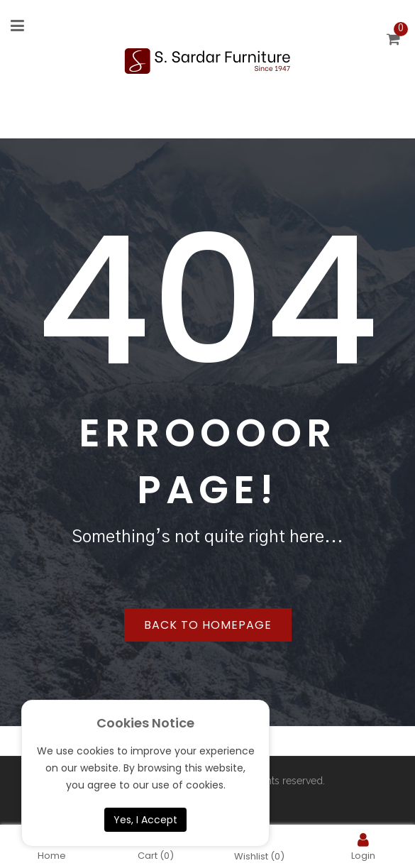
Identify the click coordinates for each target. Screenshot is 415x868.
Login (363, 846)
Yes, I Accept (145, 820)
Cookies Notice (145, 723)
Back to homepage (208, 625)
